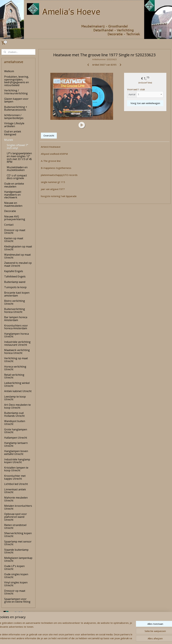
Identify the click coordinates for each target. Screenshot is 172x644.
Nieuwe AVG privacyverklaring (15, 218)
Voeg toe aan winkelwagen (145, 103)
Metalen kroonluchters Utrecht (18, 507)
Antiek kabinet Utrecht (18, 391)
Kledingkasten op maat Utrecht (18, 248)
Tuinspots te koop (15, 287)
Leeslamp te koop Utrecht (15, 398)
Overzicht (49, 136)
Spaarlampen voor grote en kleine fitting (17, 600)
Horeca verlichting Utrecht (15, 368)
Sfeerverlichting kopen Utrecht (18, 535)
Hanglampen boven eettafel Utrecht (16, 453)
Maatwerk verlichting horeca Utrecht (17, 352)
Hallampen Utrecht (16, 438)
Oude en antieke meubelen (14, 185)
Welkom (9, 71)
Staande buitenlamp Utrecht (16, 551)
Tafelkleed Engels (15, 276)
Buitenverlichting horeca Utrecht (15, 310)
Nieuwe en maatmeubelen (13, 204)
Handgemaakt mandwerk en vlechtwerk (13, 195)
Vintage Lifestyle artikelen (14, 125)
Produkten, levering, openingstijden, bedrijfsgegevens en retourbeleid (16, 81)
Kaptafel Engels (14, 271)
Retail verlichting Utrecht (14, 376)
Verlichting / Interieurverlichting (16, 92)
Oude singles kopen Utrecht (16, 576)
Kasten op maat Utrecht (14, 240)
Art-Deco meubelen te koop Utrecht (17, 406)
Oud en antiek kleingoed (13, 133)
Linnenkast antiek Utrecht (15, 491)
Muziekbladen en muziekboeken (17, 169)
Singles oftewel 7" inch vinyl (17, 147)
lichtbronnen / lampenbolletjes (14, 117)
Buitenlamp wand (15, 282)
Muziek (9, 140)
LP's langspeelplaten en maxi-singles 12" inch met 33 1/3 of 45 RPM (19, 158)
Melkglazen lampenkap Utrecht (18, 559)
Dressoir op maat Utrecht (15, 232)
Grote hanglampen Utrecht (16, 431)
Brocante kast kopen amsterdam (17, 294)
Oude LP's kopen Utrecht (14, 568)
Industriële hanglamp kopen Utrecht (17, 461)
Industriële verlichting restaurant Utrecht (17, 343)
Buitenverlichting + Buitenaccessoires (16, 108)
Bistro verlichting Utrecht (15, 302)
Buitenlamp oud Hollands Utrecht (14, 414)
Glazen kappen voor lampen (16, 100)
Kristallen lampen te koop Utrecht (16, 469)
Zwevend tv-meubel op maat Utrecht (18, 264)
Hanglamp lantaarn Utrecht (16, 444)
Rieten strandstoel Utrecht (15, 526)
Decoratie (10, 211)
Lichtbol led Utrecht (16, 484)
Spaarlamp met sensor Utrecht (18, 543)
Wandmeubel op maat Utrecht (17, 256)
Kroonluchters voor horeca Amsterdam (16, 327)
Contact (9, 225)
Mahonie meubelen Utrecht (16, 499)
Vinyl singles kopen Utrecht (16, 584)
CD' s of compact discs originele (17, 177)
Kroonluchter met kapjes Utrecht (15, 477)
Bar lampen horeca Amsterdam (16, 319)
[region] (65, 631)
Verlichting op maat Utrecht (16, 360)
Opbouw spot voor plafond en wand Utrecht (16, 517)
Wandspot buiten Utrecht (15, 423)
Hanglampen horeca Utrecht (16, 335)
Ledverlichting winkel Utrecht (17, 384)
